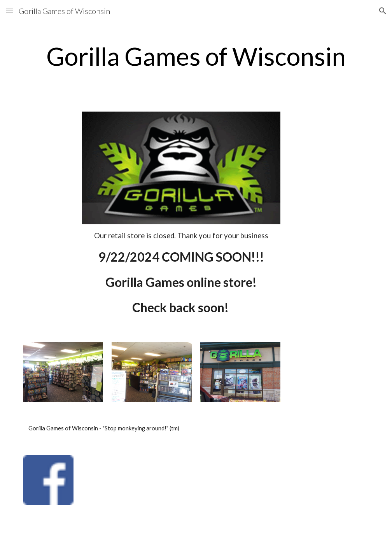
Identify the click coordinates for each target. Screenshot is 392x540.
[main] (196, 57)
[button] (9, 11)
